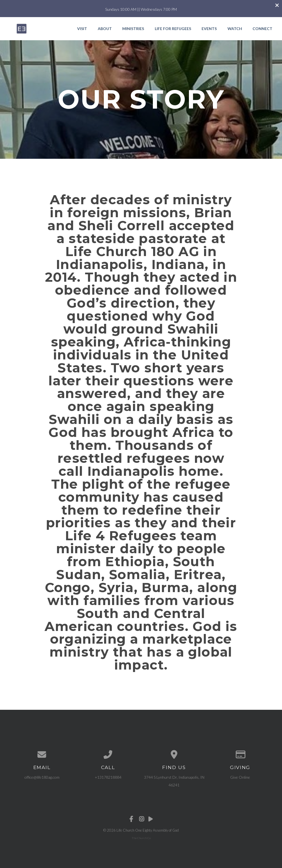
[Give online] (240, 755)
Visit (82, 29)
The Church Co (141, 838)
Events (209, 29)
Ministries (133, 29)
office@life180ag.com (42, 777)
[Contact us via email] (42, 755)
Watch (235, 29)
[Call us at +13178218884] (108, 755)
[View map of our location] (174, 755)
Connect (262, 29)
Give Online (240, 777)
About (105, 29)
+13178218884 (108, 777)
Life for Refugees (173, 29)
